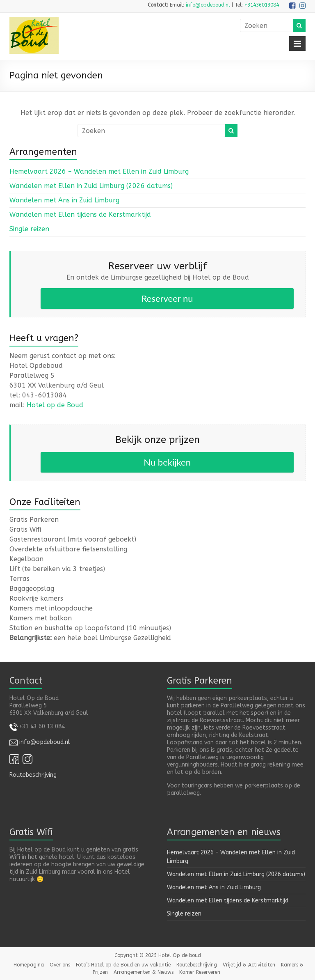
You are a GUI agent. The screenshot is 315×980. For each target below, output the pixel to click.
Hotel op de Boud (55, 405)
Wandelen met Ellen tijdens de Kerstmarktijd (80, 215)
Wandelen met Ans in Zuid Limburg (64, 200)
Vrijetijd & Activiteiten (249, 965)
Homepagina (29, 965)
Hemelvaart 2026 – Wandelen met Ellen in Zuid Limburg (99, 171)
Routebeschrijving (33, 775)
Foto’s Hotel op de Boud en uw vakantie (123, 965)
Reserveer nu (167, 298)
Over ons (60, 965)
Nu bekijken (167, 462)
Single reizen (29, 229)
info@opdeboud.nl (208, 5)
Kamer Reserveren (200, 972)
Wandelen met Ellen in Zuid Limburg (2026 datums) (91, 186)
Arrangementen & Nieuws (144, 972)
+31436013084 (262, 5)
